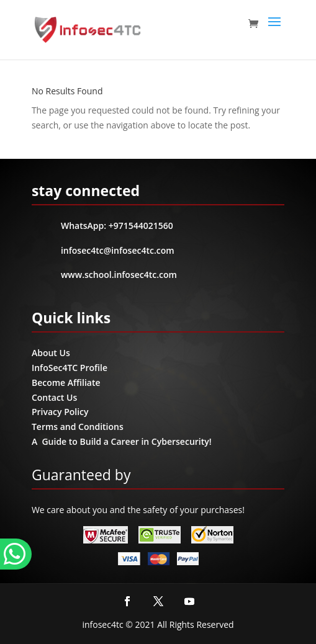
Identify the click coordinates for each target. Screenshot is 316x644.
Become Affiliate (66, 382)
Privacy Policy (60, 412)
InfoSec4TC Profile (70, 368)
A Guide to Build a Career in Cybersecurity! (122, 441)
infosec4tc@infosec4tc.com (118, 250)
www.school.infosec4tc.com (119, 275)
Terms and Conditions (78, 427)
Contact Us (54, 397)
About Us (51, 353)
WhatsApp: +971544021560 (117, 226)
